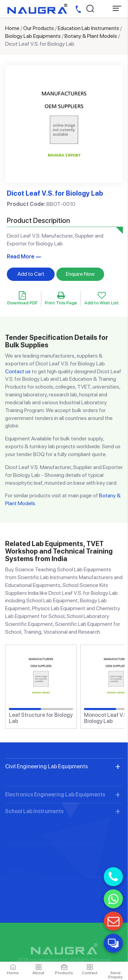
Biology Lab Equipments (33, 36)
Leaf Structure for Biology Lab (41, 718)
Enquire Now (80, 274)
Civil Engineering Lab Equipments (46, 794)
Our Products (39, 28)
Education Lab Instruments (88, 28)
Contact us (18, 371)
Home (12, 28)
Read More (20, 257)
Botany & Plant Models (91, 36)
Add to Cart (31, 274)
